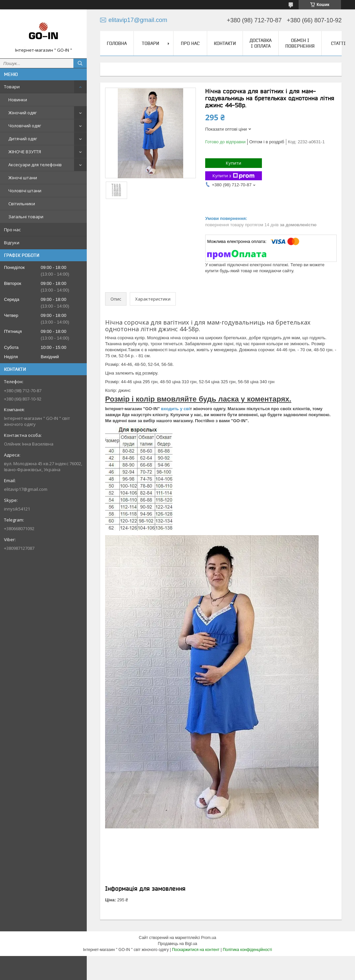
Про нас (12, 230)
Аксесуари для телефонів (35, 165)
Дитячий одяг (23, 139)
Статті (338, 43)
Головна (117, 43)
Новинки (18, 100)
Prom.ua (209, 938)
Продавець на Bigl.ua (177, 944)
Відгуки (12, 243)
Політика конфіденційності (248, 950)
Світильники (22, 204)
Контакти (225, 43)
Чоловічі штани (25, 191)
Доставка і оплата (261, 43)
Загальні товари (26, 217)
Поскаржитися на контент (196, 950)
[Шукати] (80, 63)
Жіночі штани (23, 178)
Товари (12, 87)
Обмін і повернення (300, 43)
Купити (234, 163)
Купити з (234, 176)
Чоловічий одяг (25, 126)
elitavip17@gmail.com (26, 489)
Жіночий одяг (23, 113)
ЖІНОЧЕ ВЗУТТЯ (25, 152)
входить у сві (175, 409)
